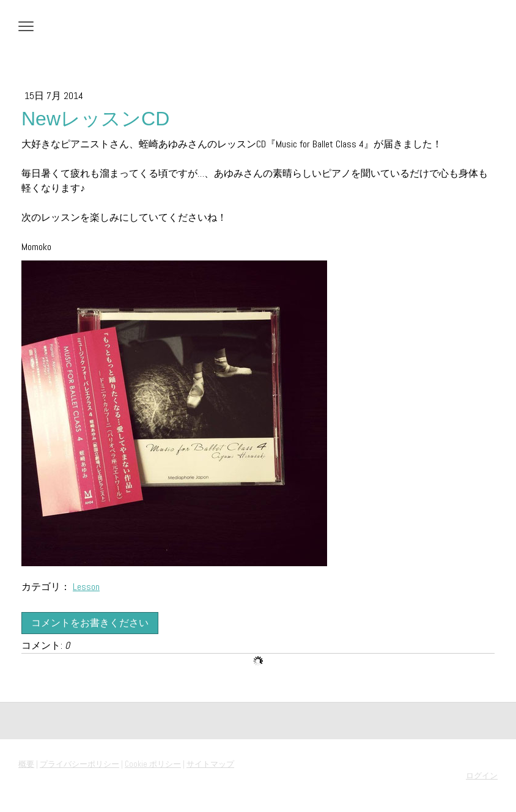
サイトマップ (210, 764)
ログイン (482, 776)
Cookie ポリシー (153, 764)
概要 (26, 764)
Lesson (86, 587)
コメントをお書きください (90, 623)
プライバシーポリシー (79, 764)
